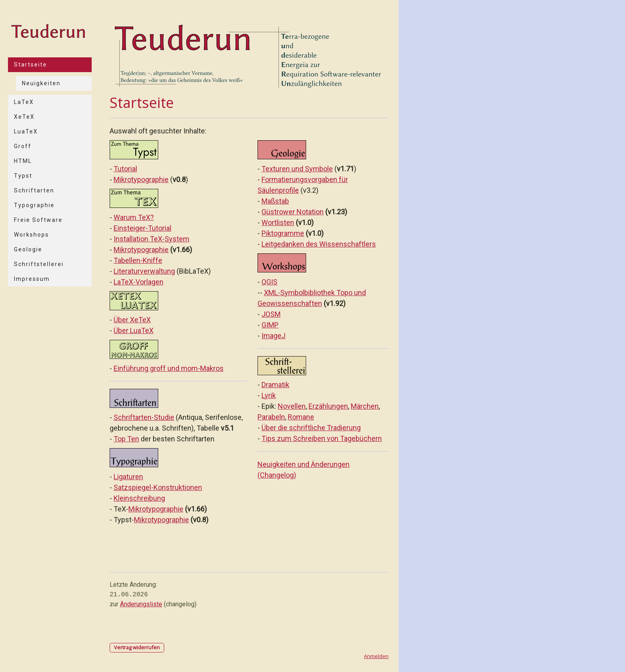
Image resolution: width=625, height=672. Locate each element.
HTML (23, 161)
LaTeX (24, 102)
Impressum (32, 279)
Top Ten (126, 439)
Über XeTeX (132, 320)
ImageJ (273, 336)
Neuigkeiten (41, 83)
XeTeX (24, 117)
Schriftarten (34, 190)
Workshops (31, 235)
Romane (301, 417)
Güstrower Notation (293, 212)
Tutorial (125, 169)
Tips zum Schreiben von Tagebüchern (322, 438)
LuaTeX (26, 131)
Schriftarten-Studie (144, 417)
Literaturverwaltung (144, 271)
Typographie (34, 205)
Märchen (365, 406)
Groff (23, 146)
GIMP (270, 325)
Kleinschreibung (139, 498)
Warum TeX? (134, 217)
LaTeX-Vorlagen (139, 282)
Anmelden (376, 656)
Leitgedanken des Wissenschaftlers (319, 244)
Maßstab (275, 201)
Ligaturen (128, 477)
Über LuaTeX (134, 330)
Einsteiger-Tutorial (142, 228)
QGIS (269, 282)
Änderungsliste (141, 604)
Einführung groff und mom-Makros (169, 368)
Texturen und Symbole (297, 169)
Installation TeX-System (151, 239)
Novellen (292, 406)
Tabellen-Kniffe (138, 260)
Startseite (30, 65)
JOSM (271, 314)
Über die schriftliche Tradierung (311, 428)
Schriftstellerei (39, 264)
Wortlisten (278, 222)
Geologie (28, 249)
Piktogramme (283, 233)
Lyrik (269, 395)
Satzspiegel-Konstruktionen (158, 487)
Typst (23, 176)
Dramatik (275, 385)
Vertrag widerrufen (137, 647)
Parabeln (271, 417)
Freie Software (38, 220)
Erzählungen (328, 406)
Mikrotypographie (141, 179)
